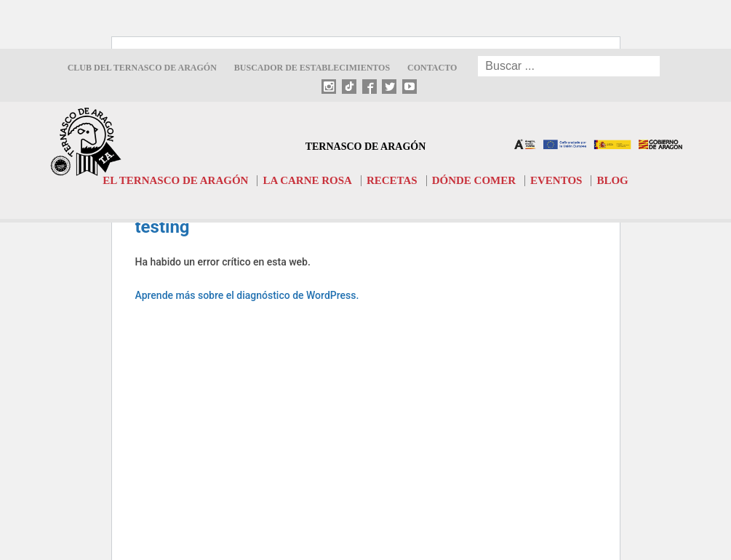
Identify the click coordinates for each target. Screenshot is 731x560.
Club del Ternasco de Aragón (142, 68)
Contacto (432, 68)
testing (163, 227)
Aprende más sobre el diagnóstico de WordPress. (247, 295)
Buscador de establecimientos (312, 68)
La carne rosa (307, 180)
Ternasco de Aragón (366, 147)
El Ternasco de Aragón (175, 180)
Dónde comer (474, 180)
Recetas (392, 180)
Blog (612, 180)
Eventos (556, 180)
